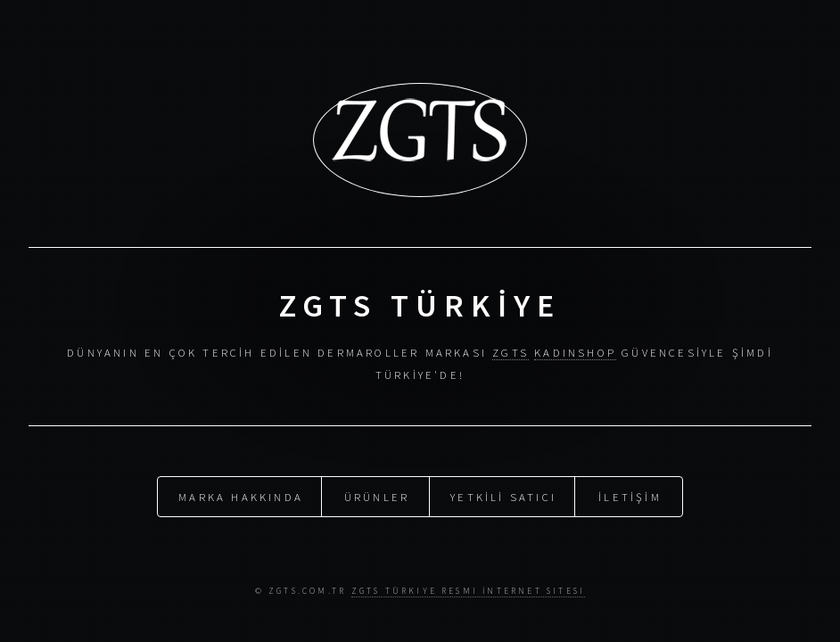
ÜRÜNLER (377, 496)
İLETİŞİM (630, 496)
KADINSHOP (575, 352)
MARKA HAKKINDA (241, 496)
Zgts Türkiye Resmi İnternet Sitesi (469, 591)
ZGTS (511, 352)
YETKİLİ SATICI (503, 496)
